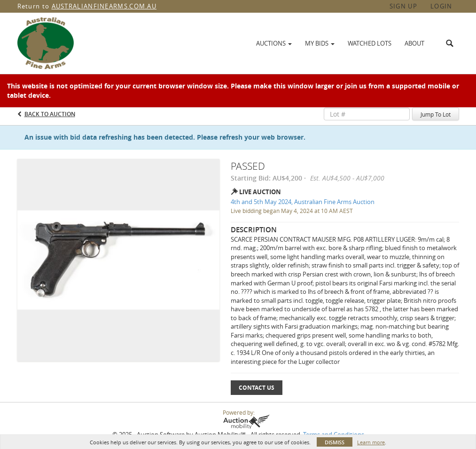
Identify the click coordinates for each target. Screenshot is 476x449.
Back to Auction (50, 114)
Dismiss (335, 442)
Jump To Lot (436, 114)
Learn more (371, 442)
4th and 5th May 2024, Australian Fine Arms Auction (303, 202)
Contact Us (257, 388)
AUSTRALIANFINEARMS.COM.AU (104, 6)
